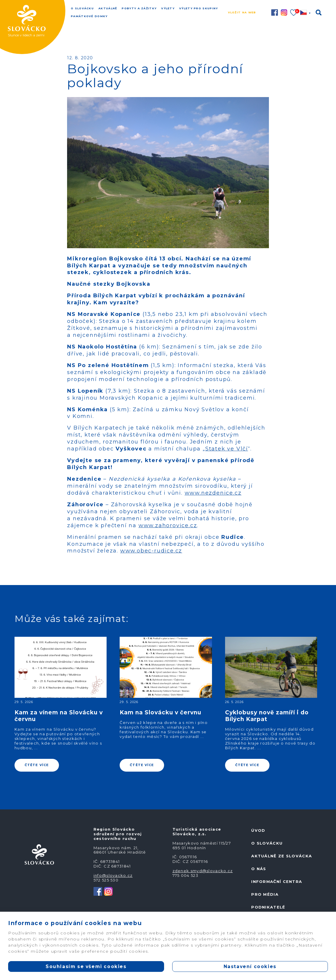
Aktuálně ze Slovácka (282, 856)
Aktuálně (108, 8)
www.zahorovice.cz (168, 525)
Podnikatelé (268, 907)
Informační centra (277, 881)
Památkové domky (89, 16)
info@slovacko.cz (113, 875)
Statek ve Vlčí (227, 449)
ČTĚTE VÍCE (37, 765)
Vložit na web (242, 12)
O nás (259, 869)
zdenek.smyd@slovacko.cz (203, 871)
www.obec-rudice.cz (151, 551)
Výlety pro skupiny (198, 8)
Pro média (265, 894)
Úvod (258, 830)
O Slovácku (82, 8)
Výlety (168, 8)
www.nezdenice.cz (213, 493)
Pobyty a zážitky (139, 8)
